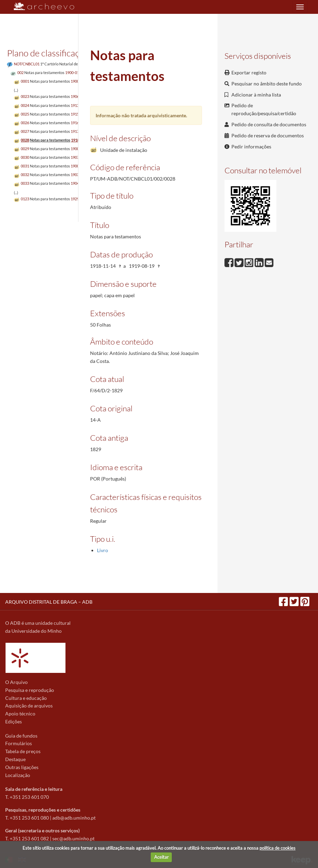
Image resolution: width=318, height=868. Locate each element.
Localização (18, 775)
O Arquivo (16, 682)
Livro (103, 550)
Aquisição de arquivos (29, 706)
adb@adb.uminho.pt (74, 818)
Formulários (19, 743)
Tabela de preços (23, 751)
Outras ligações (22, 767)
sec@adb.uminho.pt (73, 838)
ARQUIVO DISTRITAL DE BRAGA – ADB (49, 602)
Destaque (15, 759)
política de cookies (277, 848)
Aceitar (161, 857)
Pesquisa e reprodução (30, 690)
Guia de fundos (21, 736)
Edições (14, 721)
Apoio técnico (20, 714)
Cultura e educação (26, 698)
